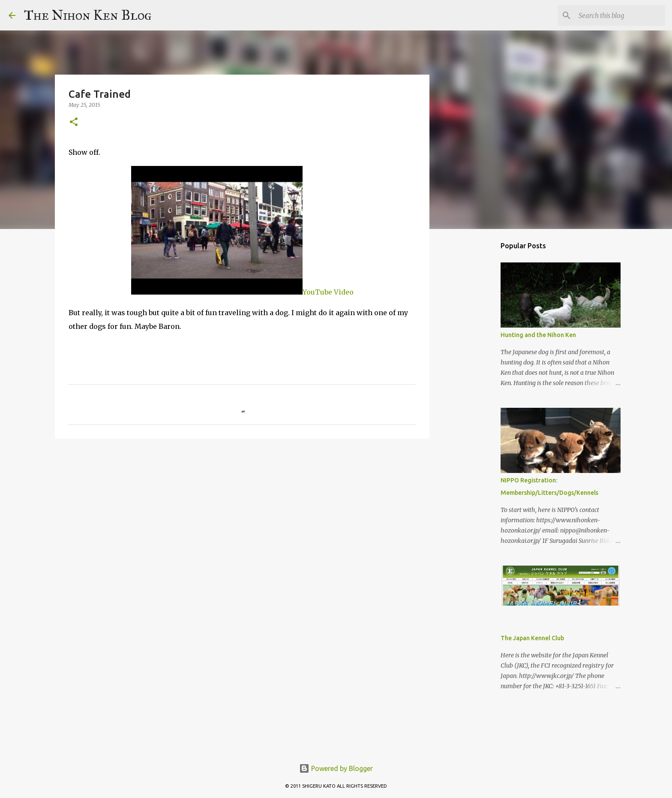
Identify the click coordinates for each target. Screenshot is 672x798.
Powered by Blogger (336, 768)
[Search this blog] (620, 15)
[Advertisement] (473, 370)
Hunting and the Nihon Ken (538, 335)
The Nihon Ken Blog (88, 15)
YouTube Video (242, 292)
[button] (74, 122)
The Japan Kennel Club (532, 638)
